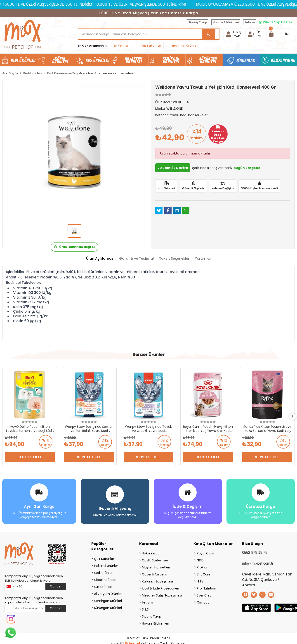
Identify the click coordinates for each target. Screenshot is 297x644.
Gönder (56, 585)
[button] (279, 34)
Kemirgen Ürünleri (108, 600)
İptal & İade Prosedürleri (160, 587)
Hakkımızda (151, 552)
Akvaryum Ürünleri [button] (134, 60)
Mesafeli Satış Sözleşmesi (162, 594)
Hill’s (200, 580)
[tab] (100, 259)
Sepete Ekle (30, 457)
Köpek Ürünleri (105, 579)
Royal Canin (206, 552)
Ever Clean (205, 594)
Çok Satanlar (150, 46)
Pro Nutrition (206, 587)
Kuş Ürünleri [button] (98, 60)
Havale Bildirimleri (226, 22)
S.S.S (145, 608)
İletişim (250, 22)
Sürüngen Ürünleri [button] (208, 60)
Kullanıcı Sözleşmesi (157, 580)
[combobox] (10, 585)
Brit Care (204, 573)
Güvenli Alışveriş (154, 573)
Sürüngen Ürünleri (108, 607)
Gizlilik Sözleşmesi (156, 559)
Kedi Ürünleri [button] (23, 60)
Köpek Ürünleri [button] (60, 60)
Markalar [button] (246, 60)
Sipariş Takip (198, 22)
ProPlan (203, 566)
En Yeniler (121, 46)
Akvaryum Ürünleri (108, 593)
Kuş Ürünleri (103, 586)
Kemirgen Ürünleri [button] (171, 60)
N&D (200, 559)
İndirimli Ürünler (185, 46)
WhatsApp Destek (276, 22)
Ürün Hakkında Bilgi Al (74, 247)
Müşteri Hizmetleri (156, 566)
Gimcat (203, 601)
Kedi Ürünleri (104, 572)
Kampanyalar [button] (283, 60)
